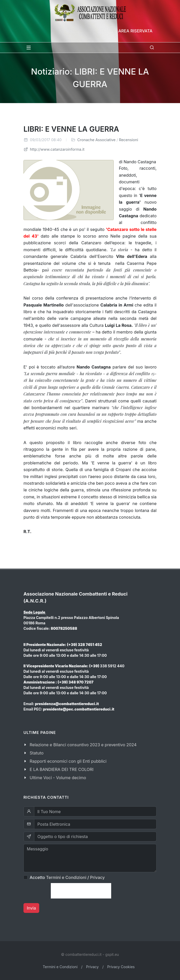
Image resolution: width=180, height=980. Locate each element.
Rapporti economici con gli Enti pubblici (68, 761)
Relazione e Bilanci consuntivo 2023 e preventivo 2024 (83, 745)
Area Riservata (135, 31)
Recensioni (128, 140)
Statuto (37, 753)
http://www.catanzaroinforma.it (54, 149)
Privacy (97, 877)
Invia (31, 908)
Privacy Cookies (121, 967)
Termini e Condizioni (66, 877)
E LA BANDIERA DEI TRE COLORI (62, 769)
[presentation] (81, 891)
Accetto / (67, 877)
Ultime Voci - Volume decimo (58, 778)
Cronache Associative (96, 140)
